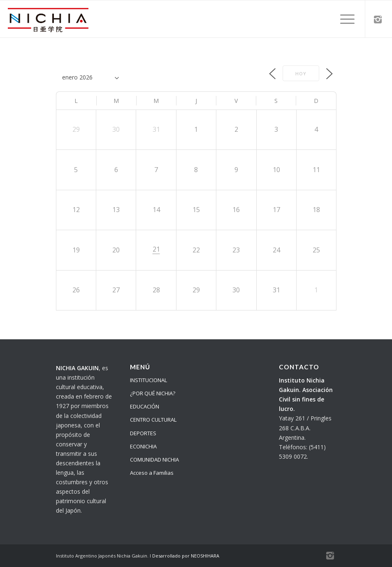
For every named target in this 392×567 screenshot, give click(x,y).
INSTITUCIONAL (148, 380)
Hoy (301, 73)
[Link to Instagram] (378, 19)
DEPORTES (143, 433)
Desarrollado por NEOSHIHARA (186, 556)
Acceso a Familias (152, 473)
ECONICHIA (143, 446)
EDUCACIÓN (145, 406)
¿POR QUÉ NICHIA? (153, 393)
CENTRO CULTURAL (153, 420)
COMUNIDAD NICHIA (154, 460)
